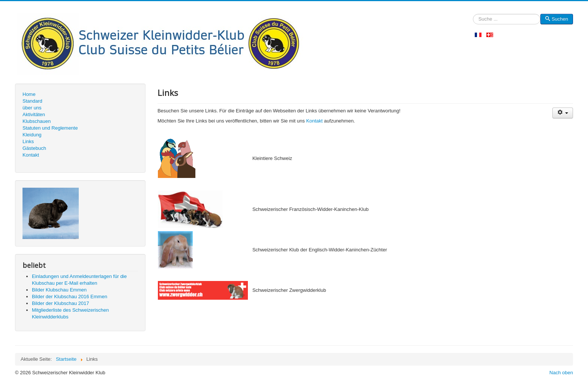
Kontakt (31, 155)
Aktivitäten (34, 114)
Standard (32, 101)
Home (29, 94)
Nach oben (561, 373)
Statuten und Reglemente (50, 128)
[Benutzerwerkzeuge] (563, 113)
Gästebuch (34, 148)
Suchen (473, 19)
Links (28, 141)
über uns (32, 108)
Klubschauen (37, 121)
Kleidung (32, 135)
